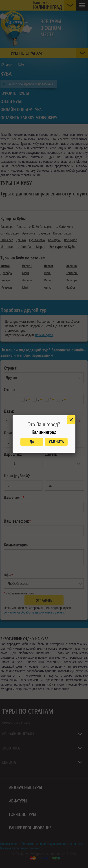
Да (32, 442)
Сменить (56, 442)
